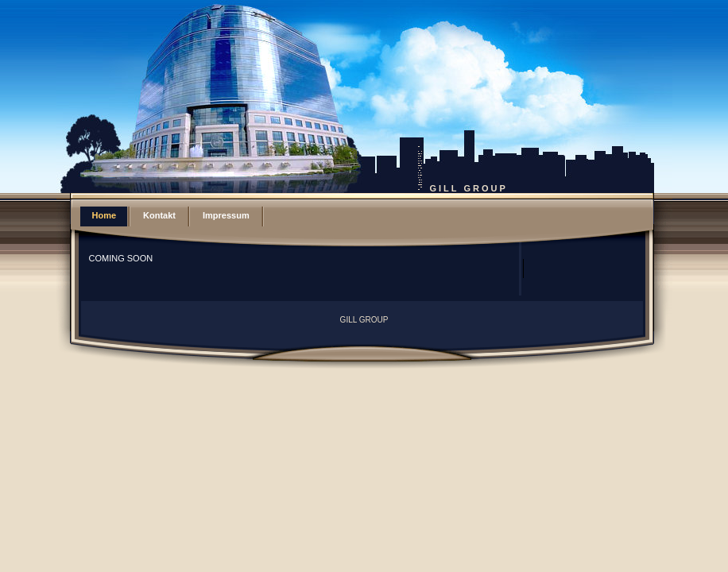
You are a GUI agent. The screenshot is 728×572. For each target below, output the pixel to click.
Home (105, 215)
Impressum (226, 215)
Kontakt (159, 215)
